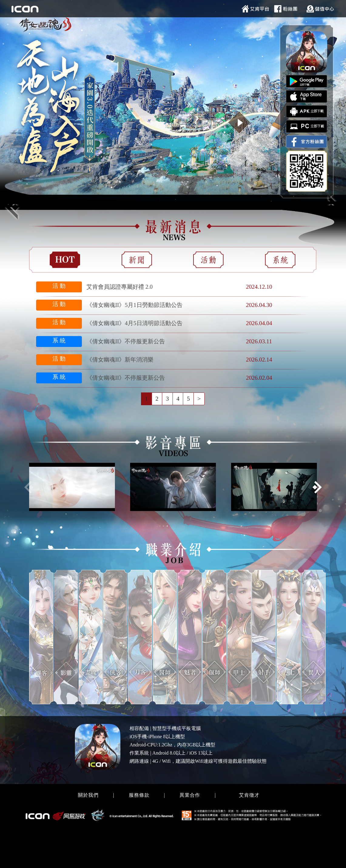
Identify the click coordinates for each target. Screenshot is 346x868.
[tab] (65, 260)
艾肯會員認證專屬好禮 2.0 (120, 287)
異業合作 (190, 795)
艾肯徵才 (249, 795)
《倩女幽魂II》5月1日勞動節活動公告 (134, 305)
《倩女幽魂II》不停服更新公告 (126, 341)
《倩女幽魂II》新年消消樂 (120, 360)
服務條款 (139, 795)
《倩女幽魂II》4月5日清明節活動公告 (134, 323)
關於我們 (88, 795)
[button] (317, 487)
